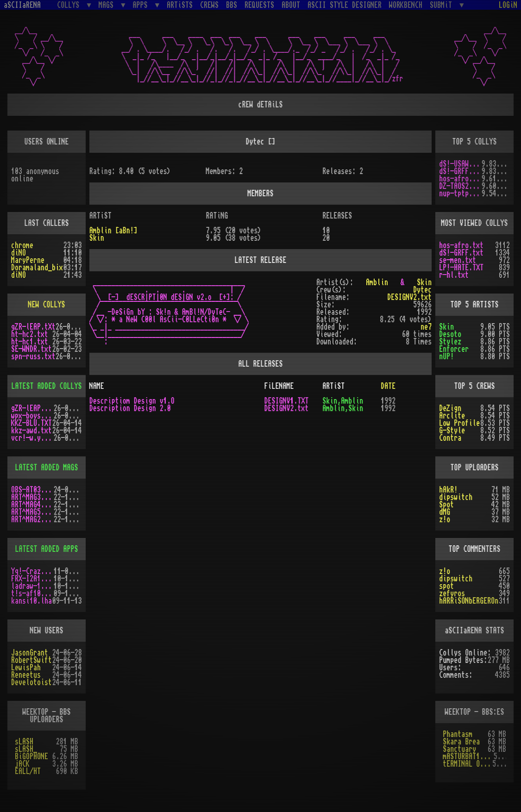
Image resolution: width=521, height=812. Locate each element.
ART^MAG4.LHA (32, 505)
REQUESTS (259, 5)
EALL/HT (28, 771)
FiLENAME (279, 386)
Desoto (450, 334)
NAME (97, 386)
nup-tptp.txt (460, 194)
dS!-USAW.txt (460, 164)
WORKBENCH (406, 5)
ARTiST (333, 386)
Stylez (450, 342)
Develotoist (31, 682)
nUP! (446, 356)
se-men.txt (458, 260)
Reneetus (26, 675)
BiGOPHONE (31, 756)
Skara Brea (461, 742)
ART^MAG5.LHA (32, 512)
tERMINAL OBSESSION (468, 764)
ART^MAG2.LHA (32, 519)
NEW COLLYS (46, 305)
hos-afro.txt (460, 179)
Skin (446, 327)
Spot (446, 505)
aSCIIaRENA (22, 5)
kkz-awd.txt (31, 431)
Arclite (452, 416)
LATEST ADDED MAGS (46, 468)
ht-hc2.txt (30, 334)
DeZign (450, 408)
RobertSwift (31, 660)
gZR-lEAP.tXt (33, 327)
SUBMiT (443, 5)
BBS (232, 5)
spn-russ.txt (33, 356)
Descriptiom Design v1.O (132, 401)
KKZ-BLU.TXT (31, 423)
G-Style (452, 431)
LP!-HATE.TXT (461, 268)
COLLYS (70, 5)
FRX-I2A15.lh (32, 579)
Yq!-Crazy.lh (32, 571)
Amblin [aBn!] (113, 231)
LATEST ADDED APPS (46, 549)
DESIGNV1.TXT (286, 401)
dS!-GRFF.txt (460, 171)
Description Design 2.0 (130, 408)
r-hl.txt (454, 275)
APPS (142, 5)
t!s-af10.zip (32, 593)
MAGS (108, 5)
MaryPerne (28, 260)
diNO (19, 253)
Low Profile (459, 423)
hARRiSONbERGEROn (469, 601)
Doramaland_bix (37, 268)
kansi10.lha (31, 601)
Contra (450, 438)
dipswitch (456, 497)
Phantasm (458, 734)
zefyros (452, 593)
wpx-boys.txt (32, 416)
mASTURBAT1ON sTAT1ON (468, 756)
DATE (388, 386)
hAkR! (448, 490)
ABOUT (291, 5)
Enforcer (454, 349)
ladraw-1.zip (32, 586)
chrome (22, 245)
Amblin (377, 282)
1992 (388, 401)
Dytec (422, 290)
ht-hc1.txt (30, 342)
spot (446, 586)
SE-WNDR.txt (31, 349)
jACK (22, 764)
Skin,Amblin (343, 401)
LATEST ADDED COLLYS (46, 386)
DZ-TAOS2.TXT (460, 186)
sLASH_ (26, 749)
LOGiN (508, 5)
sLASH (24, 742)
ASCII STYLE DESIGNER (345, 5)
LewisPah (26, 668)
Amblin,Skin (343, 408)
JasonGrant (30, 653)
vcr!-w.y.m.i (32, 438)
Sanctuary (459, 749)
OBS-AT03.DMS (32, 490)
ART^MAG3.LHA (32, 497)
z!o (445, 519)
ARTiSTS (180, 5)
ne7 (426, 327)
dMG (445, 512)
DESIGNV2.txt (409, 297)
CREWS (209, 5)
